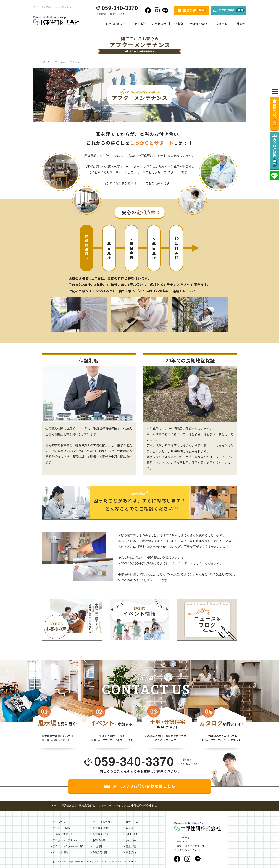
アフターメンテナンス (65, 840)
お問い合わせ (133, 834)
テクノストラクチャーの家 (68, 846)
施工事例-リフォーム (104, 834)
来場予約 (131, 852)
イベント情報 (60, 852)
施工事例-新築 (101, 828)
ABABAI (132, 862)
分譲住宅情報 (199, 24)
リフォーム (220, 24)
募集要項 (131, 846)
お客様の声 (159, 24)
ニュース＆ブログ (103, 822)
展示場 (130, 828)
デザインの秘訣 (62, 828)
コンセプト (59, 822)
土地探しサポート (63, 834)
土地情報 (178, 24)
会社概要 (239, 24)
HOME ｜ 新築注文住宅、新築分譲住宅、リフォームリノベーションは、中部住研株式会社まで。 (105, 806)
